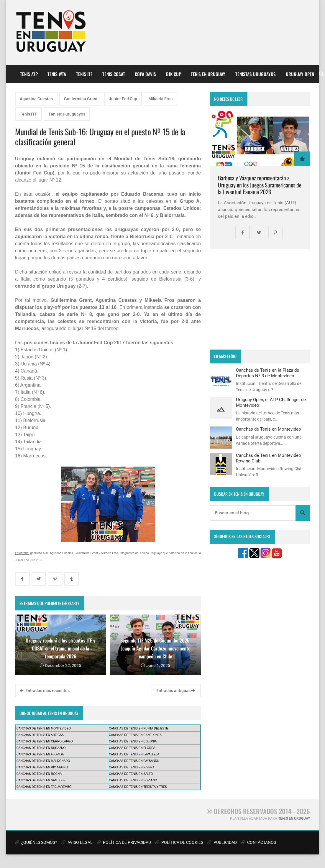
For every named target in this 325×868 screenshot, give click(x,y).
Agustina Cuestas (36, 99)
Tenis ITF (28, 114)
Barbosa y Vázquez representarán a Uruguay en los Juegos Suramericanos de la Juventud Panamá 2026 (260, 185)
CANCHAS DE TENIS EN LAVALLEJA (134, 754)
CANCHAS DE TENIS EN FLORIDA (40, 754)
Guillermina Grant (81, 99)
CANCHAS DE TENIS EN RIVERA (132, 767)
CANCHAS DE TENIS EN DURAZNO (41, 748)
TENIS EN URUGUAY (208, 74)
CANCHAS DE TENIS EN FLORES (132, 748)
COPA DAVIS (145, 74)
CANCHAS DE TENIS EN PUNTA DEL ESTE (138, 728)
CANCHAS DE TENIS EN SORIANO (133, 780)
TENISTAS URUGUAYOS (256, 74)
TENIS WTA (57, 74)
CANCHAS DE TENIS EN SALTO (131, 774)
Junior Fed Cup (123, 99)
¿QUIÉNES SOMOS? (36, 842)
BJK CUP (174, 74)
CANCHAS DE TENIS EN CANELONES (135, 735)
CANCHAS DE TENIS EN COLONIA (133, 741)
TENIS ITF (84, 74)
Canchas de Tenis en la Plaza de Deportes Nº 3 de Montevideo (267, 373)
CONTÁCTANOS (258, 842)
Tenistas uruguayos (67, 114)
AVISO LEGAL (77, 842)
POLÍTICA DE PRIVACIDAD (124, 842)
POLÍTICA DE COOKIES (179, 842)
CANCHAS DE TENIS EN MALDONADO (43, 761)
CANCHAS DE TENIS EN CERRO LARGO (45, 741)
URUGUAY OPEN (300, 74)
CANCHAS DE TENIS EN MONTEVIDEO (44, 728)
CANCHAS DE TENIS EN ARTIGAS (40, 735)
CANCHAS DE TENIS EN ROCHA (39, 774)
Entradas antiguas (176, 691)
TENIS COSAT (114, 74)
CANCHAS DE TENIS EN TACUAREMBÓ (44, 787)
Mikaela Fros (160, 99)
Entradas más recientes (45, 691)
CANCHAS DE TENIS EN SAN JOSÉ (41, 780)
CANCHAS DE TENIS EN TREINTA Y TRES (138, 787)
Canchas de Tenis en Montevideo (269, 429)
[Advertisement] (260, 299)
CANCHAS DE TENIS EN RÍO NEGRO (42, 767)
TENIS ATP (29, 74)
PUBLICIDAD (222, 842)
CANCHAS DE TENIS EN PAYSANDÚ (134, 761)
